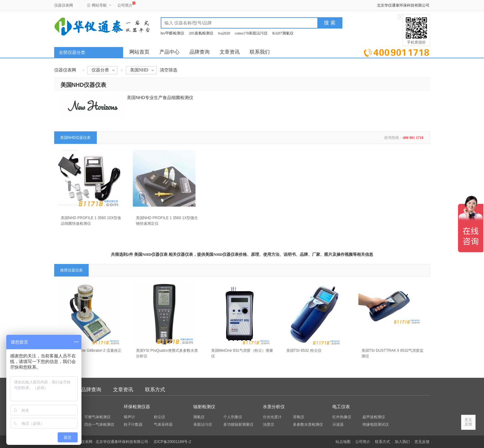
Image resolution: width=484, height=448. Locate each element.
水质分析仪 (274, 407)
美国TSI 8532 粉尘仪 (304, 350)
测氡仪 (199, 417)
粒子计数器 (133, 424)
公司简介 (125, 5)
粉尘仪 (159, 417)
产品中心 (169, 52)
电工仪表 (341, 407)
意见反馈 (422, 442)
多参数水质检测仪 (308, 424)
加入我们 (402, 442)
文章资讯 (230, 52)
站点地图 (343, 442)
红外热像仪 (342, 417)
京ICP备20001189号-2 (172, 442)
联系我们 (260, 52)
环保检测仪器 (137, 407)
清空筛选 (169, 70)
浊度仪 (268, 424)
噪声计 (129, 417)
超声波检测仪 (374, 417)
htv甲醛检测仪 (172, 33)
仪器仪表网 (64, 5)
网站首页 (139, 52)
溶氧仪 (299, 417)
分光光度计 (272, 417)
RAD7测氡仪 (283, 33)
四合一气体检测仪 (99, 424)
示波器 (338, 424)
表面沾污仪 (203, 424)
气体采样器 (163, 424)
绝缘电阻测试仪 (376, 424)
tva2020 (224, 33)
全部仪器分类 (72, 53)
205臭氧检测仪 (201, 33)
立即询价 (396, 52)
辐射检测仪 (204, 407)
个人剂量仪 (233, 417)
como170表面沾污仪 (251, 33)
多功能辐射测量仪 (238, 424)
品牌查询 (200, 52)
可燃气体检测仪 (97, 417)
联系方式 (155, 390)
